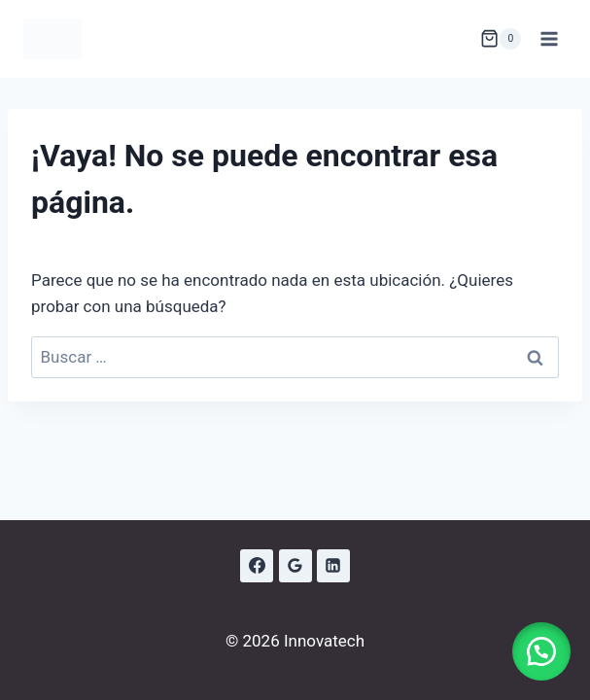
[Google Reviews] (295, 566)
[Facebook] (257, 566)
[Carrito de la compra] (501, 39)
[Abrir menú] (549, 38)
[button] (541, 651)
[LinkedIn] (333, 566)
